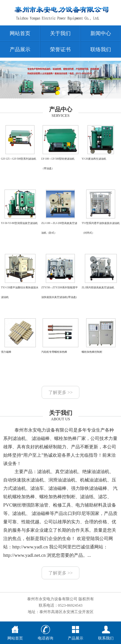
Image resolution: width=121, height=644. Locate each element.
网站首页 (20, 33)
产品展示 (20, 49)
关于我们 (60, 33)
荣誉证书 (60, 49)
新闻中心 (101, 33)
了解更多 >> (60, 392)
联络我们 (101, 49)
